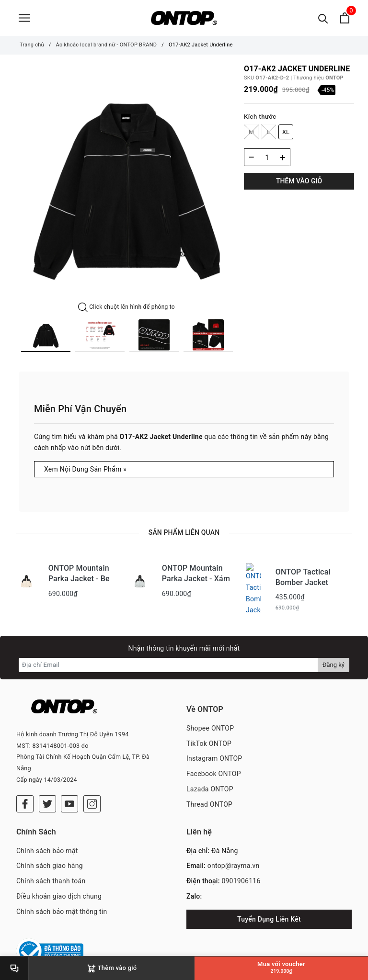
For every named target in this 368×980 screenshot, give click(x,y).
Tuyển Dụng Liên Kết (269, 906)
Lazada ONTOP (210, 782)
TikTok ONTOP (209, 736)
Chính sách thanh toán (51, 868)
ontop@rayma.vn (234, 853)
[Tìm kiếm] (323, 18)
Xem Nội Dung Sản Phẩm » (85, 469)
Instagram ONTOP (214, 751)
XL (286, 132)
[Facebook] (25, 782)
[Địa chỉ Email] (168, 657)
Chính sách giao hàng (50, 853)
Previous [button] (11, 336)
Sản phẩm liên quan (184, 532)
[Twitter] (47, 782)
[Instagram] (92, 782)
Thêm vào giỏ (299, 181)
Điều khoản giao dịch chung (59, 883)
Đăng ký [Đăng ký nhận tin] (333, 657)
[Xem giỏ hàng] (345, 18)
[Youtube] (69, 782)
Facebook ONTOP (214, 766)
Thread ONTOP (209, 797)
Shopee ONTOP (210, 721)
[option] (126, 184)
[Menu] (24, 18)
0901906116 (241, 868)
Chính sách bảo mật (47, 837)
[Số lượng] (267, 157)
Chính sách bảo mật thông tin (62, 898)
